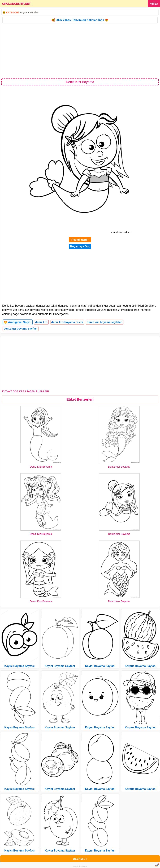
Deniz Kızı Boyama (41, 467)
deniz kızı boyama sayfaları (105, 322)
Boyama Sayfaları (29, 13)
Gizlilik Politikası (80, 866)
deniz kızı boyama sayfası (21, 329)
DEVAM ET (80, 859)
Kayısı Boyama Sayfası (19, 666)
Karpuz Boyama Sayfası (140, 666)
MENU (154, 4)
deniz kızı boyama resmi (67, 322)
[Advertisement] (80, 51)
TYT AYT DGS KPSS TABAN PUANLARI (25, 391)
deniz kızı (41, 322)
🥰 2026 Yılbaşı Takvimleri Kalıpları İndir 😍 (80, 20)
